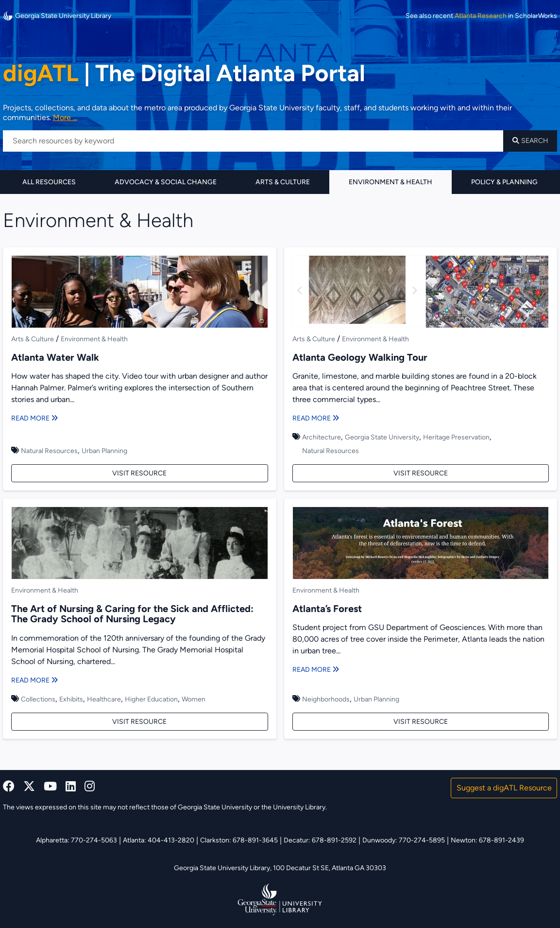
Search (530, 141)
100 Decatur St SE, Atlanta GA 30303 (330, 868)
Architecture (322, 437)
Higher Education (151, 699)
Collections (38, 699)
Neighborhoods (326, 699)
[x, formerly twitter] (29, 786)
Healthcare (104, 699)
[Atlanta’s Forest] (421, 544)
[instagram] (90, 786)
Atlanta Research (481, 16)
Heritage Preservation (456, 437)
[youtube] (50, 786)
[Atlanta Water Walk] (140, 293)
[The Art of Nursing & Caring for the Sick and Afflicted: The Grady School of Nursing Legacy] (140, 544)
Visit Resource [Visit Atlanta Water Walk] (139, 473)
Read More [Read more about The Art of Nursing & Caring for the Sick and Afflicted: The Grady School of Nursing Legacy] (34, 680)
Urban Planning (104, 451)
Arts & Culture (283, 182)
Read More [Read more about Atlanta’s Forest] (316, 670)
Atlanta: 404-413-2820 (159, 840)
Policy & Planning (504, 182)
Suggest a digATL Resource (504, 788)
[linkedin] (71, 786)
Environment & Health (390, 182)
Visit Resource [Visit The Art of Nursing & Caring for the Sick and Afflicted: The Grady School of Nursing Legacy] (139, 722)
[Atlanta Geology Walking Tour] (421, 293)
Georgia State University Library (57, 16)
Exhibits (71, 699)
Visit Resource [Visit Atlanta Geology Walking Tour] (421, 473)
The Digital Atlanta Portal (184, 73)
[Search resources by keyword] (253, 141)
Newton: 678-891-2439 (487, 840)
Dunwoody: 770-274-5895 (404, 840)
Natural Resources (49, 451)
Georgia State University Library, (223, 868)
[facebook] (9, 786)
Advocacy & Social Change (166, 182)
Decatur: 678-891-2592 (320, 840)
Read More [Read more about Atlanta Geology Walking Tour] (316, 418)
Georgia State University (382, 437)
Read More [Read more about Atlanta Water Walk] (34, 418)
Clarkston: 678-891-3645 (239, 840)
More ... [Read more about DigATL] (65, 117)
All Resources (49, 182)
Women (194, 699)
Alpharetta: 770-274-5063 (76, 840)
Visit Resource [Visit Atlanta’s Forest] (421, 722)
